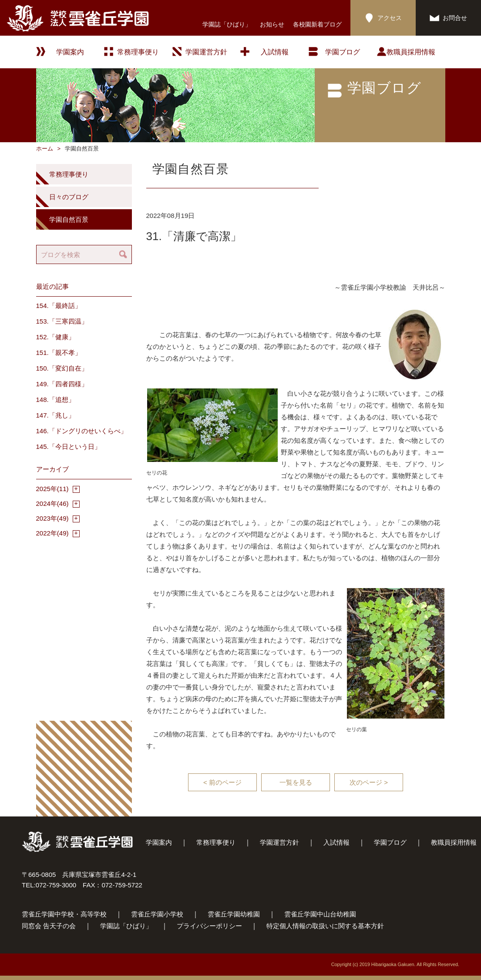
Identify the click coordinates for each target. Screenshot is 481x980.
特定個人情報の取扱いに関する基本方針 (325, 926)
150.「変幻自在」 (62, 368)
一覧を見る (296, 782)
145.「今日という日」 (69, 447)
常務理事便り (138, 52)
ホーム (45, 149)
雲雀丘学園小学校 (157, 914)
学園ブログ (390, 842)
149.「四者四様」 (62, 384)
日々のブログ (69, 197)
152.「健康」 (55, 337)
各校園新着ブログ (317, 24)
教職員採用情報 (411, 52)
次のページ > (369, 782)
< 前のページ (222, 782)
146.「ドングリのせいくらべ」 (82, 431)
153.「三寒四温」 (62, 321)
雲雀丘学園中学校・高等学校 (64, 914)
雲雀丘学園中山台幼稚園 (320, 914)
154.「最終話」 (59, 306)
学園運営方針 (206, 52)
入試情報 (275, 52)
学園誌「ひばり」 (227, 24)
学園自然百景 (69, 219)
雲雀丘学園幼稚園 (234, 914)
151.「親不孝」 (59, 353)
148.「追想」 (55, 400)
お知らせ (272, 24)
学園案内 (159, 842)
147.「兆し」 (55, 415)
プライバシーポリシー (209, 926)
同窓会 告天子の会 (49, 926)
